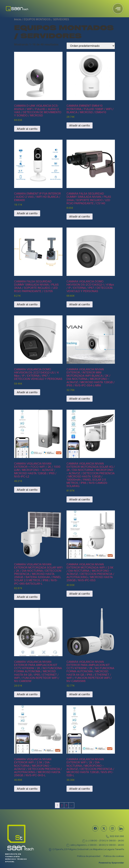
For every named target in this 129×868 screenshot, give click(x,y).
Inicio (18, 19)
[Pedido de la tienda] (91, 46)
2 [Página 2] (62, 805)
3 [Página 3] (66, 805)
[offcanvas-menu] (118, 9)
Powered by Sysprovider (111, 863)
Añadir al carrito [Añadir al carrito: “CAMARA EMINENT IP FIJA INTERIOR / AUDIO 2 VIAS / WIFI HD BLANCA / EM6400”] (27, 213)
